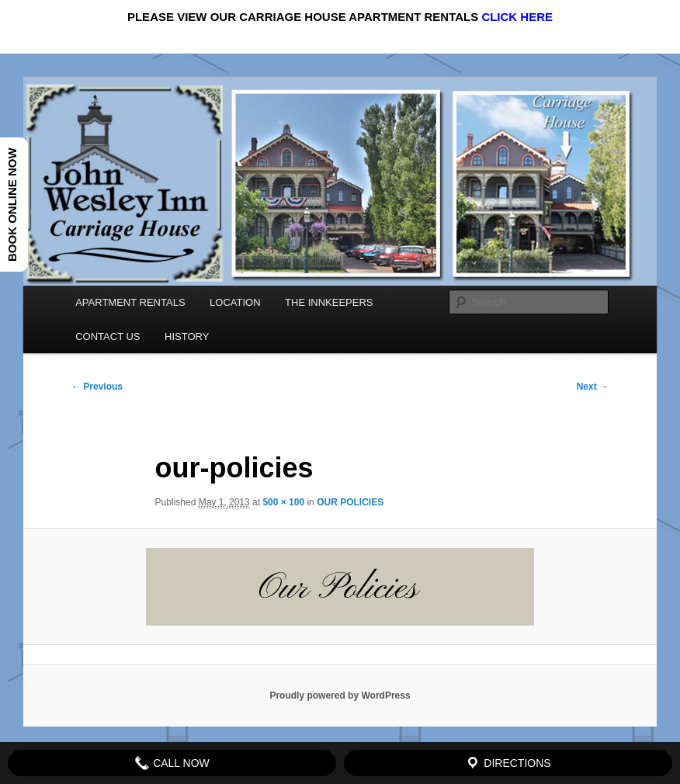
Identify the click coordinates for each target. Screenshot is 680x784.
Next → (593, 387)
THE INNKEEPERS (329, 302)
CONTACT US (108, 336)
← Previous (97, 387)
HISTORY (187, 336)
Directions (508, 763)
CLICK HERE (517, 17)
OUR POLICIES (350, 502)
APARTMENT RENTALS (130, 302)
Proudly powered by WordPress (340, 696)
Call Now (172, 763)
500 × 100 (283, 502)
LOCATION (235, 302)
